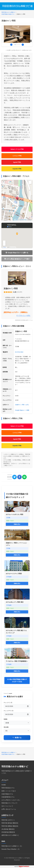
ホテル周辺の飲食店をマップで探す (18, 259)
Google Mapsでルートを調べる (18, 253)
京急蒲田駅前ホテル (8, 797)
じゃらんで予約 (17, 156)
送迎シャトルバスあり (9, 791)
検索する (18, 738)
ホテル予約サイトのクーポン (11, 800)
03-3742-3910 (19, 352)
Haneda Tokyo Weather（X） (11, 849)
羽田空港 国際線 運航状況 (10, 826)
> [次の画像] (23, 45)
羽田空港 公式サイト (8, 820)
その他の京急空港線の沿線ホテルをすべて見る (17, 681)
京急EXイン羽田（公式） (22, 405)
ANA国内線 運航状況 (8, 832)
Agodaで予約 (17, 162)
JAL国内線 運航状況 (8, 829)
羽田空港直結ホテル (8, 788)
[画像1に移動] (14, 45)
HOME (4, 785)
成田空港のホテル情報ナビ (10, 835)
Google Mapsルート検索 (22, 410)
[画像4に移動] (17, 45)
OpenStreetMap (23, 220)
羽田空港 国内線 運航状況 (10, 823)
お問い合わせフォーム (9, 809)
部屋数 (6, 719)
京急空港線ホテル (7, 794)
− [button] (4, 184)
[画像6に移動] (19, 45)
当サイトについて (7, 806)
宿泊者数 (6, 727)
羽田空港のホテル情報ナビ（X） (12, 846)
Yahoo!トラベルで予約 (17, 149)
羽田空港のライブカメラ (9, 803)
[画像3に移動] (16, 45)
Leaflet (16, 220)
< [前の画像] (11, 45)
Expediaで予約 (17, 169)
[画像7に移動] (20, 45)
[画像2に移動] (15, 45)
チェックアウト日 (9, 711)
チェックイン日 (8, 703)
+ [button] (4, 182)
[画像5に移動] (18, 45)
